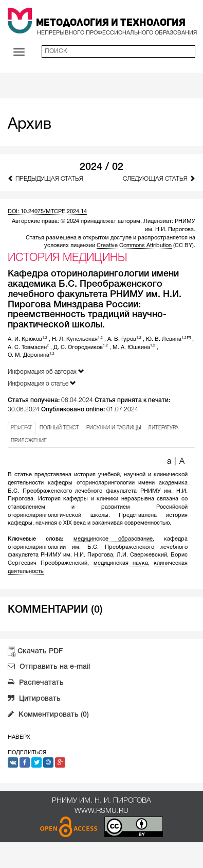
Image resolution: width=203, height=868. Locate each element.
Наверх (19, 737)
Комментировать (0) (48, 716)
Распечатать (36, 684)
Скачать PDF (40, 652)
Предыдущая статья (45, 178)
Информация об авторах (46, 371)
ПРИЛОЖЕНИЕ (29, 441)
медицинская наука (121, 563)
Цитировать (34, 700)
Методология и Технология (111, 23)
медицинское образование (113, 539)
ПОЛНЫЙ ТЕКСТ (59, 428)
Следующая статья (159, 178)
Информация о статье (42, 383)
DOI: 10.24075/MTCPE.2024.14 (47, 212)
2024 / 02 (101, 167)
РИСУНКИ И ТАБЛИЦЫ (114, 428)
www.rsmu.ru (101, 811)
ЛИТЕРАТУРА (163, 428)
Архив (30, 125)
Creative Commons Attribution (134, 246)
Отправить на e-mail (49, 668)
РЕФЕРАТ (22, 428)
